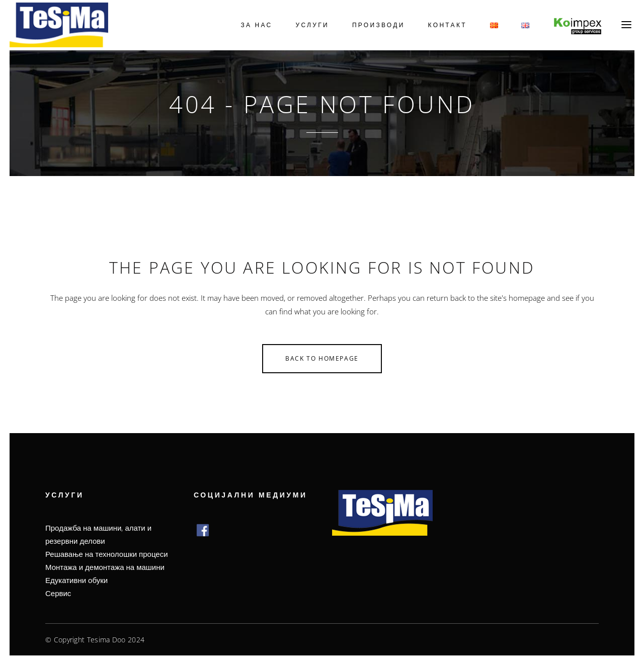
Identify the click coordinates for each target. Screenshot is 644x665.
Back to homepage (322, 358)
